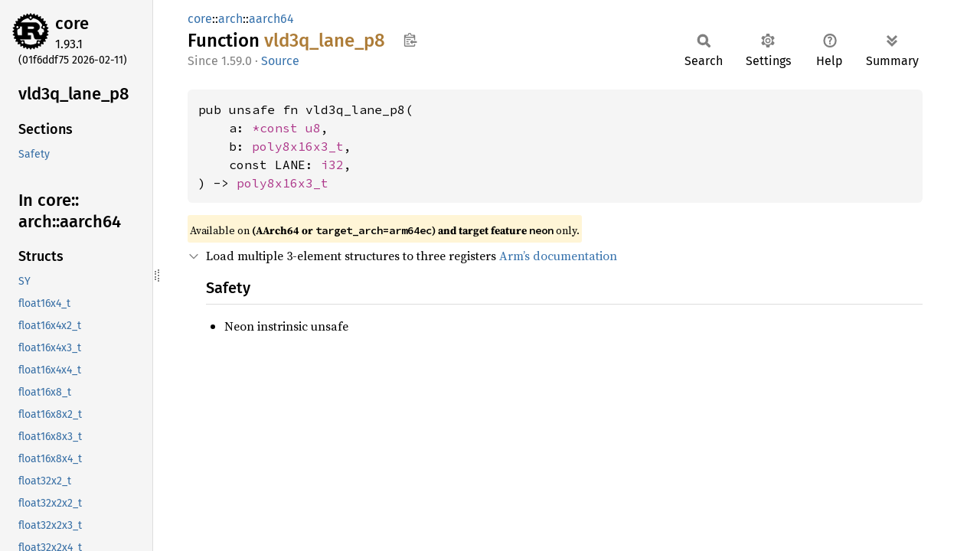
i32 (332, 165)
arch (230, 19)
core (72, 23)
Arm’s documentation (558, 256)
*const (279, 128)
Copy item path (410, 40)
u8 (313, 128)
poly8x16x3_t (298, 146)
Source (280, 61)
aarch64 (271, 19)
